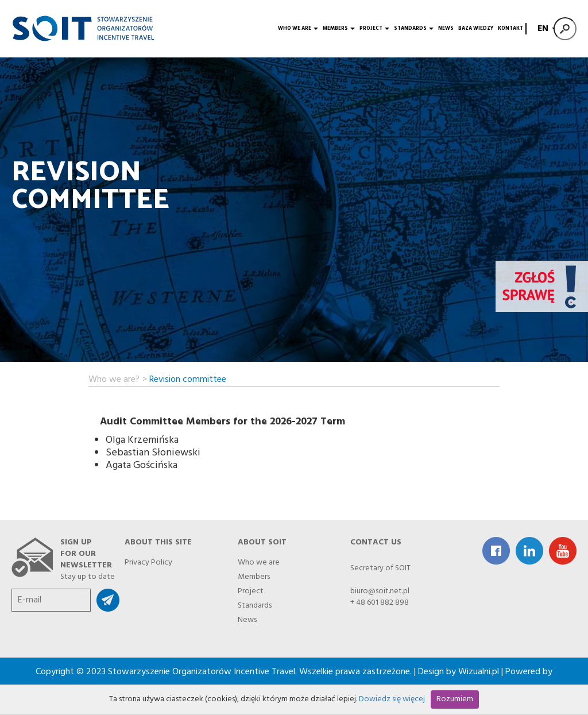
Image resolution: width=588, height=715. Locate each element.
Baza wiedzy (476, 29)
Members (339, 29)
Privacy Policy (148, 561)
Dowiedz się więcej (392, 699)
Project (374, 29)
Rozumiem (455, 699)
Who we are (298, 29)
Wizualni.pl (479, 672)
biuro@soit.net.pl (380, 591)
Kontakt (510, 29)
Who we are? (114, 378)
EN (546, 29)
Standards (414, 29)
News (446, 29)
